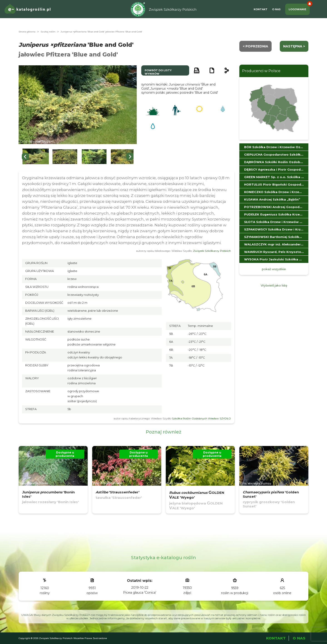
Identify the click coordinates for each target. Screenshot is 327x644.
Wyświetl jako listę (274, 285)
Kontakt (261, 9)
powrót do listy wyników (158, 72)
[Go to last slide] (25, 157)
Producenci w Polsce (261, 71)
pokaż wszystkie (274, 269)
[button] (36, 157)
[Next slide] (130, 157)
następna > (294, 46)
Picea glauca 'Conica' (140, 593)
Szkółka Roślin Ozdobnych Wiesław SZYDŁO (201, 418)
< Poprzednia (255, 46)
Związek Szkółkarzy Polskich (212, 251)
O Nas (276, 9)
